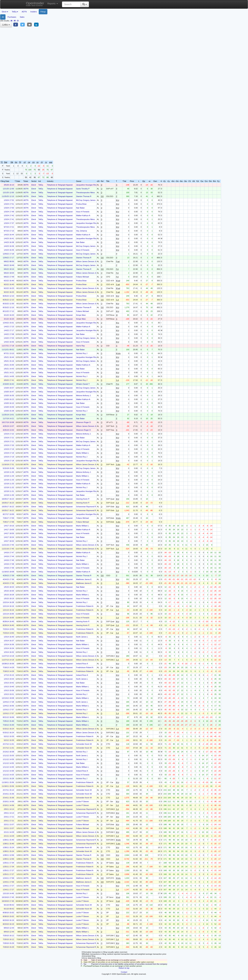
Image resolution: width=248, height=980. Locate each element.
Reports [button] (53, 3)
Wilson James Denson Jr (86, 261)
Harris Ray (80, 346)
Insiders (34, 12)
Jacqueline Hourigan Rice (87, 185)
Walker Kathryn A (83, 215)
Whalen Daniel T (83, 384)
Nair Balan (80, 208)
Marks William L (83, 453)
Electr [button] (5, 12)
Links (6, 25)
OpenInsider (35, 4)
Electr (34, 185)
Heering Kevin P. (83, 499)
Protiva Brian (81, 204)
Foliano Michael (83, 277)
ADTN (24, 12)
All (3, 17)
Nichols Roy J (82, 353)
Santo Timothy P (83, 189)
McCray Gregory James (86, 200)
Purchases (12, 17)
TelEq (41, 185)
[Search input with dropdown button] (71, 4)
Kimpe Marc (81, 315)
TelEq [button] (15, 12)
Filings (43, 12)
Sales (22, 17)
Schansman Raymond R (86, 507)
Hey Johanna (82, 231)
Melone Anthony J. (84, 395)
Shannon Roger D (83, 422)
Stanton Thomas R (84, 196)
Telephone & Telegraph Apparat (60, 185)
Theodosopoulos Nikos (85, 193)
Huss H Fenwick (83, 212)
